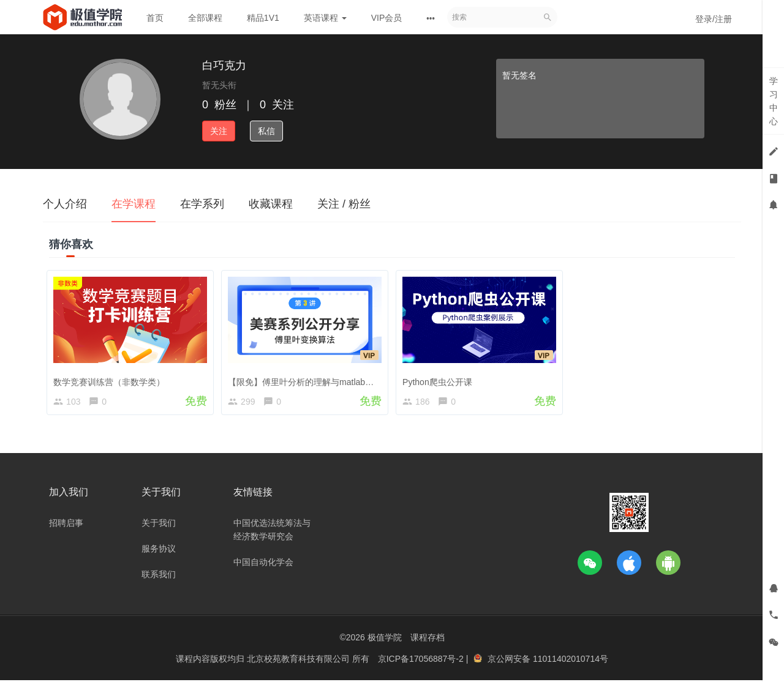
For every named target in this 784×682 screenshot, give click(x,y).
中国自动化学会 (263, 564)
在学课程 (134, 204)
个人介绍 (65, 204)
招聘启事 (66, 525)
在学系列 (202, 204)
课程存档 (428, 639)
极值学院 (385, 639)
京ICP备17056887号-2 (422, 661)
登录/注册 (714, 19)
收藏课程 (271, 204)
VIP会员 (387, 18)
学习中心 (774, 101)
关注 (219, 131)
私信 (266, 131)
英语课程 (325, 18)
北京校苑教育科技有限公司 (300, 661)
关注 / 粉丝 (344, 204)
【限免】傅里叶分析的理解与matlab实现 (307, 379)
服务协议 (159, 550)
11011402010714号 (571, 661)
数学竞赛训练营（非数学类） (111, 379)
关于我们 (159, 525)
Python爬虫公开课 (440, 379)
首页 (155, 18)
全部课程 (205, 18)
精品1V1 (263, 18)
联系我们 (159, 576)
